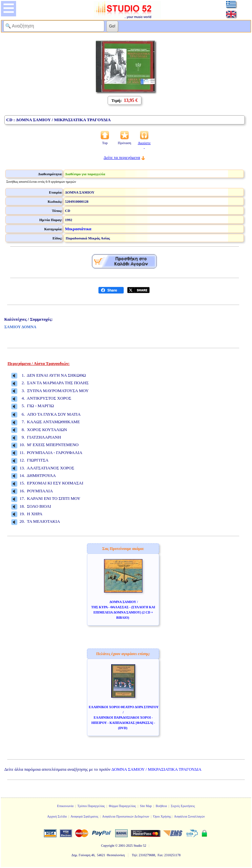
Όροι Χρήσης (162, 816)
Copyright (108, 846)
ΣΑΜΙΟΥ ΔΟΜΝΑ (20, 327)
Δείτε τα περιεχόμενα (122, 157)
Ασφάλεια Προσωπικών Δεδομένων (126, 816)
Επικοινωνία (65, 806)
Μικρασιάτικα (78, 229)
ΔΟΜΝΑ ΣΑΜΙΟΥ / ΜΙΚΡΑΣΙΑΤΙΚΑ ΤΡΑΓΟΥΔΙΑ (157, 769)
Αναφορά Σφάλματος (84, 816)
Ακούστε (144, 145)
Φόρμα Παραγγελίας (122, 806)
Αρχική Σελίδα (57, 816)
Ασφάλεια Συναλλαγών (189, 816)
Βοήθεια (161, 806)
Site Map (146, 806)
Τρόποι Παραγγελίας (91, 806)
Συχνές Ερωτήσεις (183, 806)
